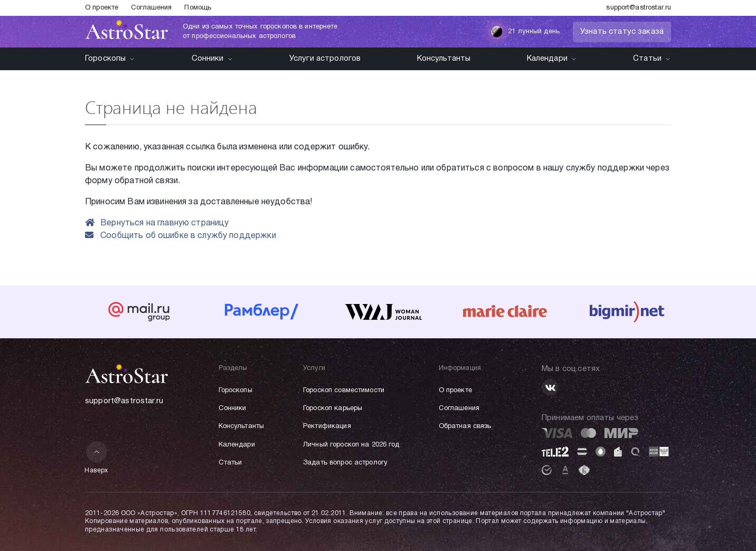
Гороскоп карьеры (333, 408)
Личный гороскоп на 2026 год (351, 445)
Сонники (212, 59)
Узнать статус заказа (622, 32)
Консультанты (444, 59)
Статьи (652, 59)
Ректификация (327, 426)
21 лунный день (525, 32)
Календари (552, 59)
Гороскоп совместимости (344, 391)
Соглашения (151, 8)
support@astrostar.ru (639, 8)
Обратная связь (465, 426)
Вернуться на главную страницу (157, 223)
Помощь (198, 8)
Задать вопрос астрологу (345, 463)
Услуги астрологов (325, 59)
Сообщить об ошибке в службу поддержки (181, 236)
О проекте (102, 8)
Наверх (96, 457)
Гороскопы (110, 59)
